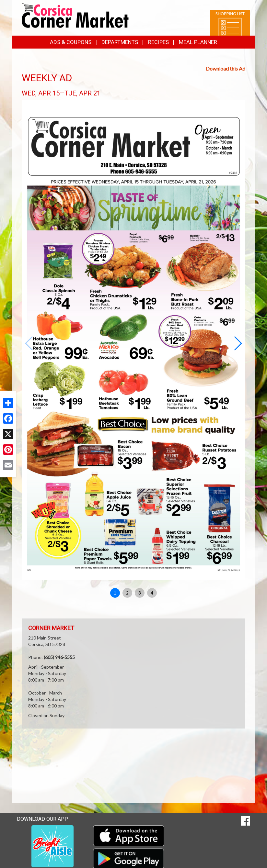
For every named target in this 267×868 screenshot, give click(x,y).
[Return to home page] (75, 15)
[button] (238, 343)
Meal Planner (198, 42)
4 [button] (152, 593)
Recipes (158, 42)
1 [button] (115, 593)
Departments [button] (120, 42)
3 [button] (140, 593)
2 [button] (127, 593)
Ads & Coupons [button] (71, 42)
